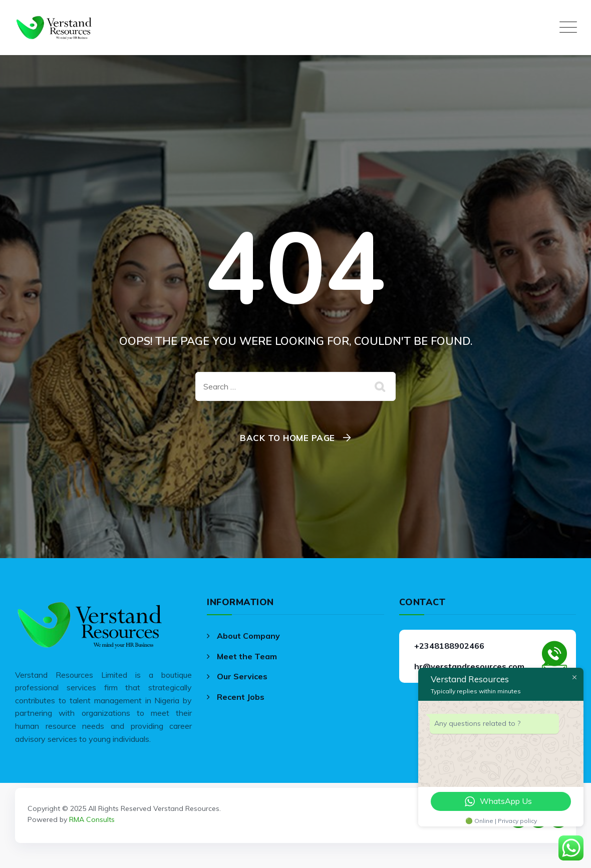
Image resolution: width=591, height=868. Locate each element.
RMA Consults (92, 819)
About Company (248, 636)
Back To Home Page (287, 438)
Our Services (242, 676)
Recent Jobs (241, 697)
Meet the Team (247, 656)
